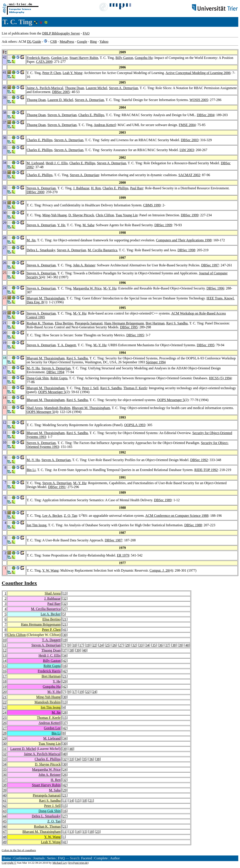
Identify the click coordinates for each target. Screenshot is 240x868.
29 (128, 645)
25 (108, 645)
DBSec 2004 (206, 115)
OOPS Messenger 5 (52, 392)
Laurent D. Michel (60, 100)
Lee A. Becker (52, 516)
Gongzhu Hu (144, 58)
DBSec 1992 (199, 460)
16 (65, 666)
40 (187, 645)
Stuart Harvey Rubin (84, 58)
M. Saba (88, 225)
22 (94, 645)
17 (81, 645)
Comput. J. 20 (159, 570)
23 (5, 707)
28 (65, 712)
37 (167, 645)
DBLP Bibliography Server (61, 33)
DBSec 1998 (186, 250)
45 (5, 821)
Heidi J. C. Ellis (57, 163)
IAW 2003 (187, 150)
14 (5, 661)
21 (65, 619)
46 (5, 826)
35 (154, 645)
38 (174, 645)
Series (51, 858)
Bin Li (31, 470)
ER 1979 (123, 555)
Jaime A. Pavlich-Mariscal (45, 88)
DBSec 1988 (193, 525)
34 (147, 645)
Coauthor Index (19, 583)
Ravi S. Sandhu (177, 323)
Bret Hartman (155, 323)
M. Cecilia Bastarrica (102, 250)
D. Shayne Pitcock (81, 215)
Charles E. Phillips (91, 115)
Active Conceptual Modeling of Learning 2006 (198, 73)
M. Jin (31, 240)
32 (65, 598)
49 (5, 842)
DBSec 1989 (163, 500)
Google (82, 42)
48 (5, 837)
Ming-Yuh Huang (54, 215)
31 (5, 749)
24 (101, 645)
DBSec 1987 (113, 540)
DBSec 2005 (61, 92)
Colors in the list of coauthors (19, 850)
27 (65, 609)
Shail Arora (34, 408)
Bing (93, 42)
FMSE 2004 (187, 125)
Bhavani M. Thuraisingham (46, 298)
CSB (53, 42)
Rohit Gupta (59, 378)
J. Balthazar (81, 188)
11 (5, 645)
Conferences (22, 858)
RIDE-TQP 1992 (206, 470)
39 (181, 645)
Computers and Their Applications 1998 (184, 240)
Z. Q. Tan (70, 516)
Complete (101, 858)
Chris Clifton (105, 215)
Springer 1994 (156, 362)
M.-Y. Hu (110, 288)
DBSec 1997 (210, 265)
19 (65, 640)
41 (65, 630)
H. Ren (96, 188)
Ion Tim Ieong (37, 525)
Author (115, 858)
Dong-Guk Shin (38, 378)
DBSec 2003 (190, 140)
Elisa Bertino (64, 323)
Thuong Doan (74, 88)
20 (5, 692)
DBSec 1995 (129, 327)
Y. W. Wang (50, 570)
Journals (39, 858)
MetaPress (67, 42)
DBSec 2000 (35, 192)
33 (141, 645)
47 (5, 832)
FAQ (86, 33)
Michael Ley (60, 863)
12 (5, 650)
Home (7, 858)
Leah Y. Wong (72, 73)
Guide (37, 42)
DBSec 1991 (57, 487)
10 (5, 640)
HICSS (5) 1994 (220, 378)
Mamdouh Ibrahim (57, 408)
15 (5, 666)
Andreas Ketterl (105, 125)
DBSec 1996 (215, 288)
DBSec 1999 (190, 215)
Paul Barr (137, 188)
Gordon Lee (59, 58)
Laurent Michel (97, 88)
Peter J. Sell (90, 388)
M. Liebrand (35, 163)
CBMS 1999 (152, 205)
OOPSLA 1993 (135, 425)
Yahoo (104, 42)
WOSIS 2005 (199, 100)
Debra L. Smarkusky (41, 250)
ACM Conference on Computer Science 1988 (177, 516)
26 (114, 645)
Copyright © (9, 863)
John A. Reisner (84, 265)
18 (5, 681)
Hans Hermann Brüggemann (124, 323)
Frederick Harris (38, 58)
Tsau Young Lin (127, 215)
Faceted (86, 858)
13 (65, 593)
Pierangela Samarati (89, 323)
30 (65, 635)
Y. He (61, 225)
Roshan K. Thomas (40, 323)
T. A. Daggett (67, 345)
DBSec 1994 (55, 372)
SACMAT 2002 (189, 175)
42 (65, 661)
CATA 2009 (44, 62)
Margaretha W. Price (87, 288)
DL (29, 42)
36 (161, 645)
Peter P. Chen (52, 73)
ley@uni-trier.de (78, 863)
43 (5, 811)
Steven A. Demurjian (124, 88)
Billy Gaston (124, 58)
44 (5, 816)
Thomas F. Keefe (135, 388)
